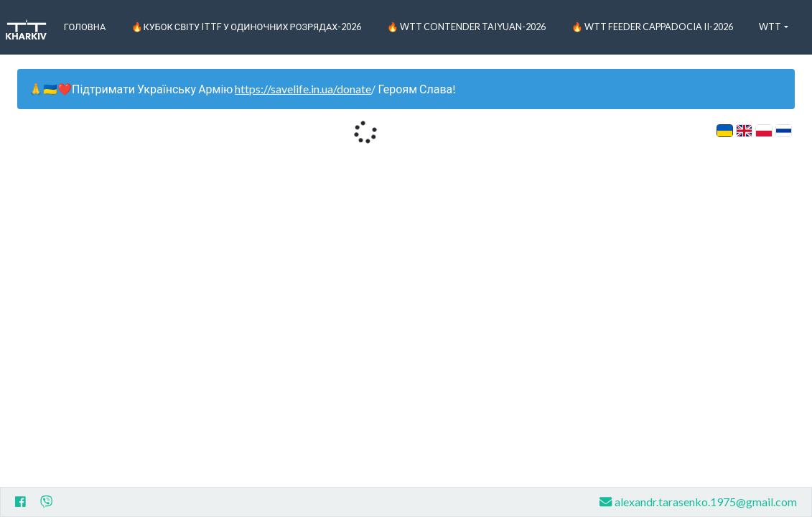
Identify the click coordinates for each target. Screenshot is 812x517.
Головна (85, 27)
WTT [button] (770, 27)
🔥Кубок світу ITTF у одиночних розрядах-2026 (246, 27)
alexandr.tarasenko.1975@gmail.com (698, 502)
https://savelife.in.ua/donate (303, 89)
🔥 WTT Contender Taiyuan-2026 (466, 27)
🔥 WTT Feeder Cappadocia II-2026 (652, 27)
